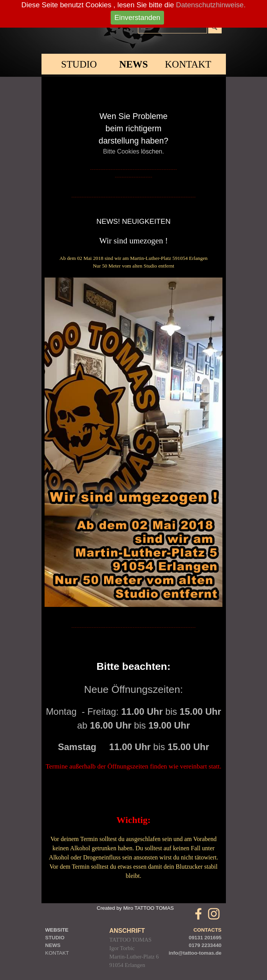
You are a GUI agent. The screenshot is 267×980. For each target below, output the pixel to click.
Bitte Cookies (121, 151)
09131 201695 (205, 938)
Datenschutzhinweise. (211, 5)
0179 (194, 945)
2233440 (212, 945)
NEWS (133, 64)
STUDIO (79, 64)
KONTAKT (57, 953)
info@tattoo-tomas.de (195, 953)
